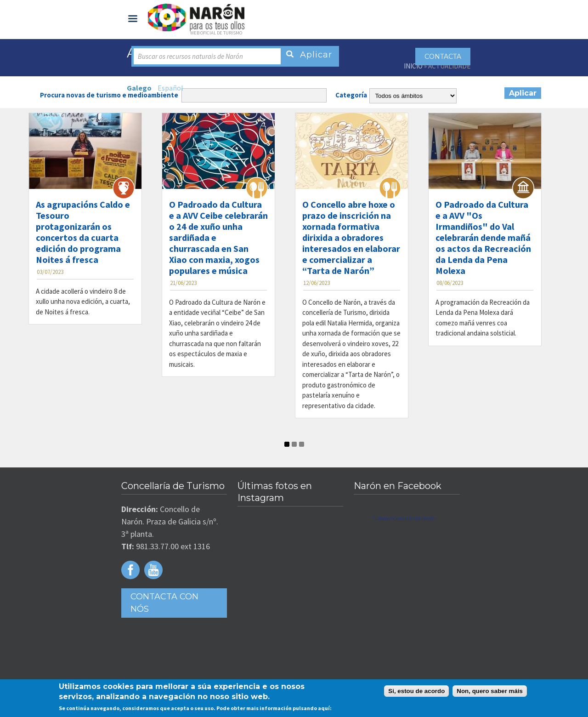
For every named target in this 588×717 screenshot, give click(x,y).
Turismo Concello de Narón (404, 518)
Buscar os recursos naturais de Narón (190, 56)
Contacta (443, 57)
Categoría (351, 95)
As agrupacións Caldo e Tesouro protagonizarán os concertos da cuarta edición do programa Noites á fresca (83, 232)
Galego (139, 88)
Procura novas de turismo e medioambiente (109, 95)
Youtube (153, 570)
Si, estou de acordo (416, 691)
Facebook (130, 570)
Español (170, 88)
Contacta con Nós (164, 603)
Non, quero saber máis (490, 691)
